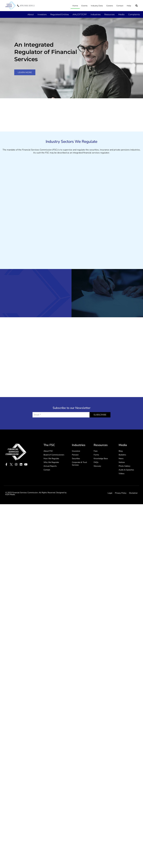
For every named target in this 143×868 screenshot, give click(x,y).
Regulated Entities (60, 14)
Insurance (76, 451)
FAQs (96, 462)
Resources (109, 14)
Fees (96, 451)
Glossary (97, 466)
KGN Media (10, 494)
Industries (96, 14)
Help (129, 6)
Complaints (134, 14)
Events (84, 6)
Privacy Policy (121, 493)
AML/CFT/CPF (80, 14)
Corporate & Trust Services (79, 464)
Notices (122, 462)
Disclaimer (133, 493)
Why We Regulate (51, 462)
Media (121, 14)
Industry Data (97, 6)
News (121, 459)
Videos (122, 474)
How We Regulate (51, 459)
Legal (110, 493)
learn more (25, 72)
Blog (121, 451)
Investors (42, 14)
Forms (96, 455)
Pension (75, 455)
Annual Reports (50, 466)
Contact (120, 6)
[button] (137, 6)
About (31, 14)
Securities (76, 459)
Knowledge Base (101, 459)
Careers (110, 6)
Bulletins (122, 455)
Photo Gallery (124, 466)
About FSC (48, 451)
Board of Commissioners (54, 455)
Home (75, 6)
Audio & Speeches (126, 470)
